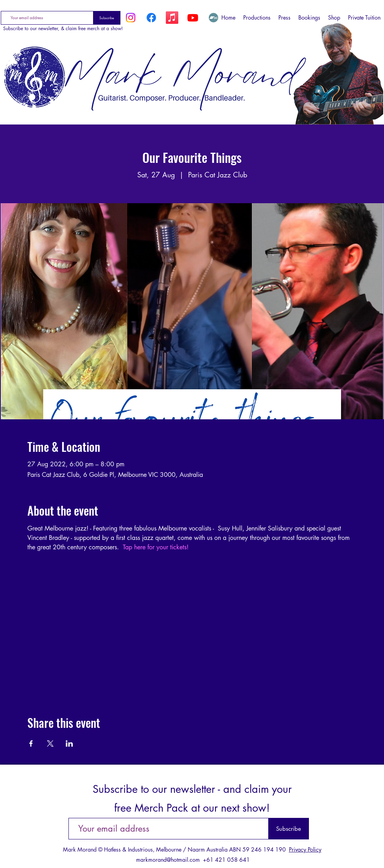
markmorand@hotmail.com (168, 860)
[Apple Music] (172, 18)
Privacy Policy (305, 849)
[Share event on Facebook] (31, 743)
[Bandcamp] (214, 18)
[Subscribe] (107, 18)
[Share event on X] (50, 743)
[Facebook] (151, 18)
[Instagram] (131, 18)
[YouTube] (193, 18)
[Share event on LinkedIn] (69, 743)
